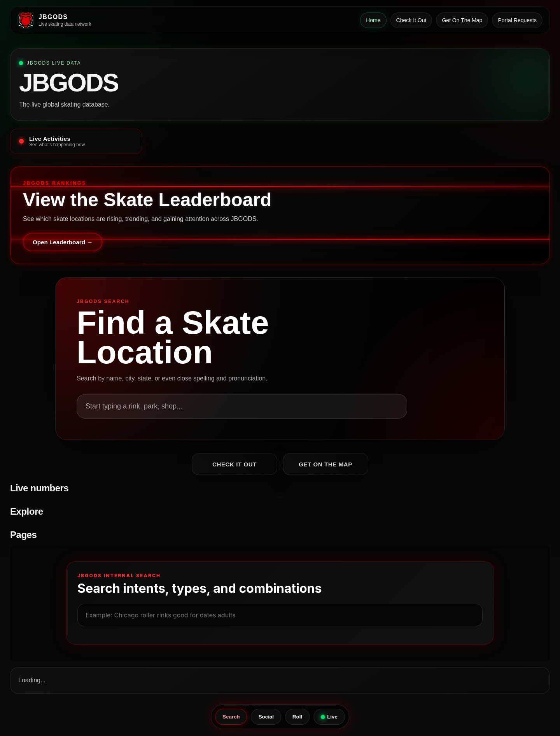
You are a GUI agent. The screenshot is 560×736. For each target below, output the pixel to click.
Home (373, 20)
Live (329, 717)
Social (266, 717)
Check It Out (411, 20)
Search (231, 717)
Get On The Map (462, 20)
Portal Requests (517, 20)
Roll (297, 717)
